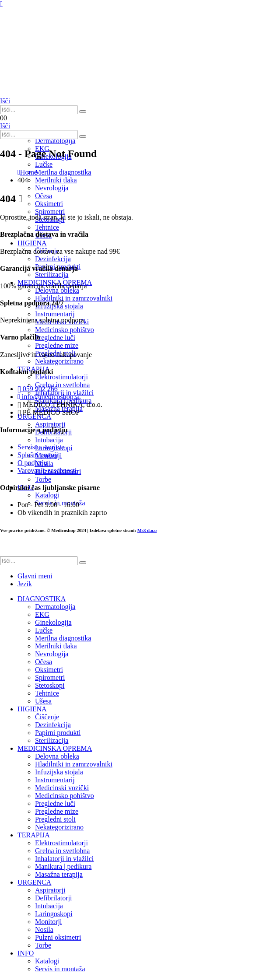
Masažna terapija (59, 874)
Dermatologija (55, 141)
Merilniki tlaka (56, 646)
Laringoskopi (54, 914)
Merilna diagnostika (63, 638)
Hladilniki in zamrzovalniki (74, 764)
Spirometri (50, 677)
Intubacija (49, 906)
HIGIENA (32, 709)
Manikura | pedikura (63, 866)
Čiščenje (47, 717)
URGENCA (34, 882)
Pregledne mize (57, 811)
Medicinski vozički (62, 788)
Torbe (43, 945)
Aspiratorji (50, 890)
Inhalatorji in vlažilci (64, 859)
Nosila (44, 929)
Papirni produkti (58, 733)
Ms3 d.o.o (147, 530)
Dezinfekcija (53, 725)
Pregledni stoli (55, 819)
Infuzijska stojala (59, 772)
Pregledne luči (55, 803)
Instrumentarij (55, 780)
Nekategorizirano (59, 827)
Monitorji (48, 922)
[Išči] (83, 112)
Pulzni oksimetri (58, 937)
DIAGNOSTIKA (42, 599)
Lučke (44, 630)
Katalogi (47, 961)
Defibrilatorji (53, 898)
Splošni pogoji (38, 455)
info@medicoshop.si (49, 397)
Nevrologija (52, 188)
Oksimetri (49, 670)
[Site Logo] (44, 93)
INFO (26, 953)
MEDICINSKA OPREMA (55, 748)
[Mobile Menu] (1, 4)
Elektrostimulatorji (61, 843)
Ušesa (43, 701)
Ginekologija (53, 622)
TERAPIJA (34, 835)
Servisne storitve (41, 447)
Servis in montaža (60, 969)
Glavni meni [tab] (35, 576)
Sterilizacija (52, 740)
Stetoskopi (50, 685)
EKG (42, 614)
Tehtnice (47, 227)
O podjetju (32, 463)
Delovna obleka (57, 756)
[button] (5, 101)
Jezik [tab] (25, 584)
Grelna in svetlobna (62, 851)
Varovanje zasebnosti (47, 471)
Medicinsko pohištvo (65, 796)
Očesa (44, 662)
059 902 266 (38, 389)
